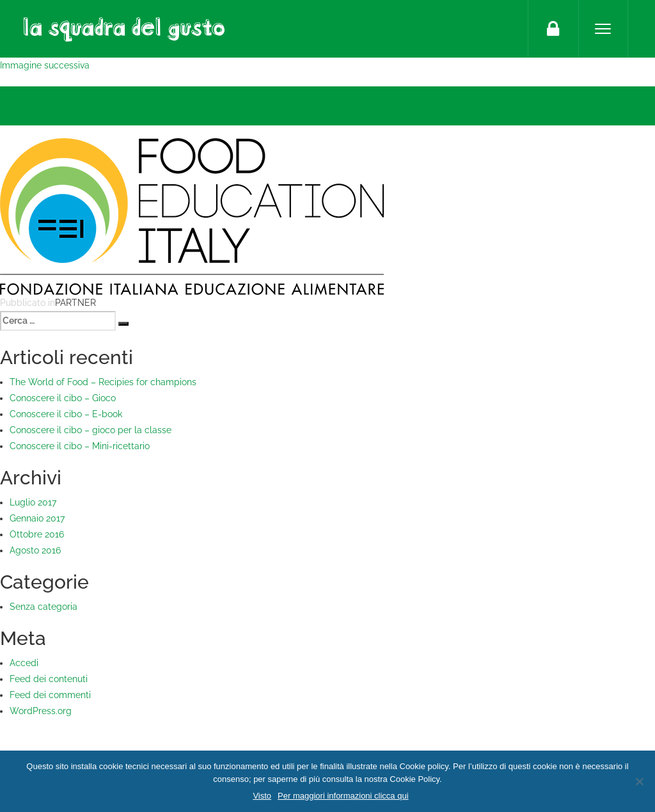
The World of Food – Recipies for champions (103, 382)
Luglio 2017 (33, 502)
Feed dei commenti (50, 695)
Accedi (24, 663)
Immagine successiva (45, 65)
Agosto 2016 (35, 550)
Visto (262, 796)
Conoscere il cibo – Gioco (63, 398)
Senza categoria (43, 607)
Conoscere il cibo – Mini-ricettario (80, 446)
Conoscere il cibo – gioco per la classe (91, 430)
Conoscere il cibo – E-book (66, 414)
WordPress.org (41, 711)
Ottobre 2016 (37, 534)
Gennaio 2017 (37, 518)
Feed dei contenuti (49, 679)
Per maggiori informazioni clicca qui (343, 796)
